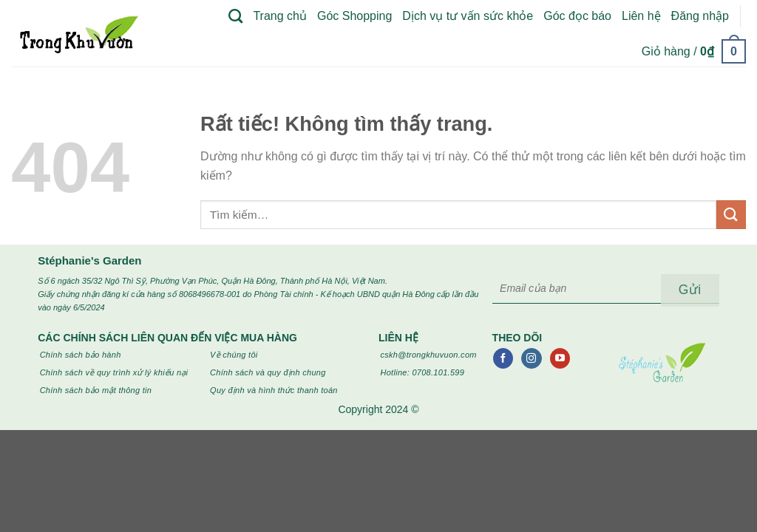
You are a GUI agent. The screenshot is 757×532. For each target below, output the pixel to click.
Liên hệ (641, 16)
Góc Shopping (354, 16)
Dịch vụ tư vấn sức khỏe (468, 16)
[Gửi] (731, 215)
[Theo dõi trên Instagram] (531, 358)
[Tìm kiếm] (235, 16)
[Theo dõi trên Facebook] (503, 358)
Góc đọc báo (577, 16)
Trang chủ (280, 16)
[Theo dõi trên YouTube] (560, 358)
